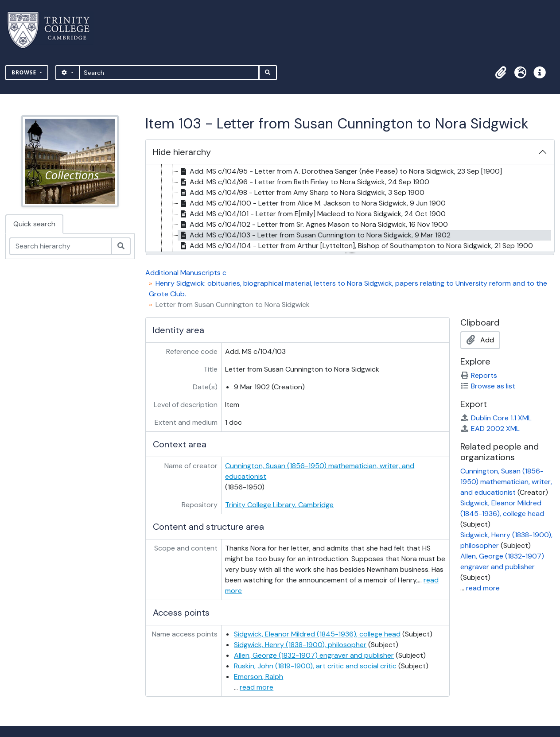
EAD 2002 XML (490, 429)
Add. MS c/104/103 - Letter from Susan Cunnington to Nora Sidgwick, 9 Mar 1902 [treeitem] (314, 235)
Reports (479, 375)
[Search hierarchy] (60, 246)
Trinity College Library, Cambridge (279, 505)
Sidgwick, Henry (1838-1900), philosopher (300, 645)
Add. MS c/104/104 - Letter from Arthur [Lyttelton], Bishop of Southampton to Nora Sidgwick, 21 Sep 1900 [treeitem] (356, 246)
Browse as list (488, 386)
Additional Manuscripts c (186, 273)
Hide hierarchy (182, 152)
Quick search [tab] (34, 224)
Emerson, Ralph (259, 677)
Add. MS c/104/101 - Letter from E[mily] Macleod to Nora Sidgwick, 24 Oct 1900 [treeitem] (312, 214)
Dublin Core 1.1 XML (496, 418)
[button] (501, 73)
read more (257, 687)
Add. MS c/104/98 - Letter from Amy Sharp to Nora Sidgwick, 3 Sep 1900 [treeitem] (301, 193)
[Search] (169, 73)
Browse (25, 72)
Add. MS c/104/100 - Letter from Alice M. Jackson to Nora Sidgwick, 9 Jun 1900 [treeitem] (312, 203)
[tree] (350, 209)
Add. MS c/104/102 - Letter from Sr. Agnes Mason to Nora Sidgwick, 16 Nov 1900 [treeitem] (313, 225)
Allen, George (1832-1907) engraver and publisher (314, 655)
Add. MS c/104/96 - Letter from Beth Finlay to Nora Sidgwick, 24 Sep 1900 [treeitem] (304, 182)
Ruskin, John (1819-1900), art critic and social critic (315, 666)
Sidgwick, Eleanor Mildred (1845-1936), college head (317, 634)
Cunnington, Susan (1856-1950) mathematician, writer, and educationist (506, 482)
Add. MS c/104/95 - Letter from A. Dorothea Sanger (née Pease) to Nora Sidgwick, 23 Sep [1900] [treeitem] (340, 171)
